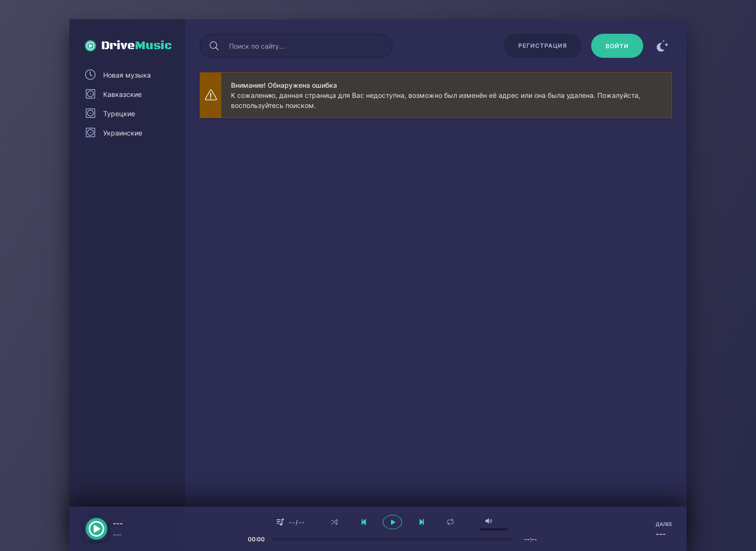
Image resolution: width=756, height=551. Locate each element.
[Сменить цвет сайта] (662, 46)
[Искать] (214, 46)
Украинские (123, 133)
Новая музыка (127, 75)
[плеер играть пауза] (392, 522)
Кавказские (122, 94)
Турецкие (119, 114)
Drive (137, 46)
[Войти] (617, 46)
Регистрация (543, 46)
